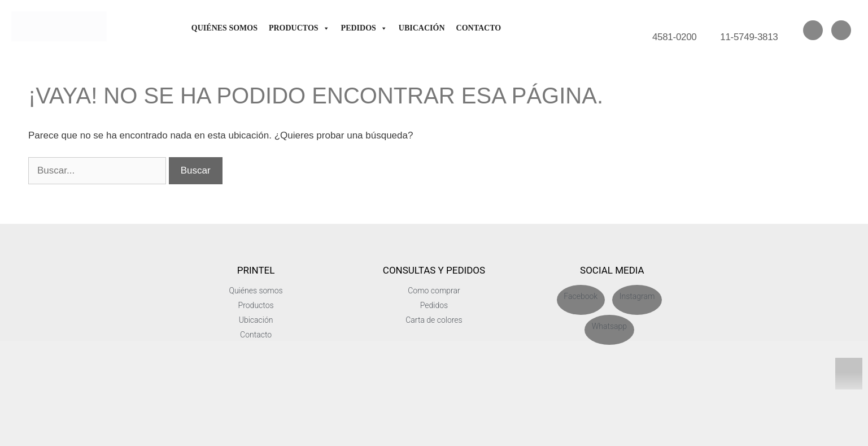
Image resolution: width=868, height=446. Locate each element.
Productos (299, 28)
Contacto (479, 28)
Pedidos (364, 28)
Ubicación (422, 28)
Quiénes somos (224, 28)
